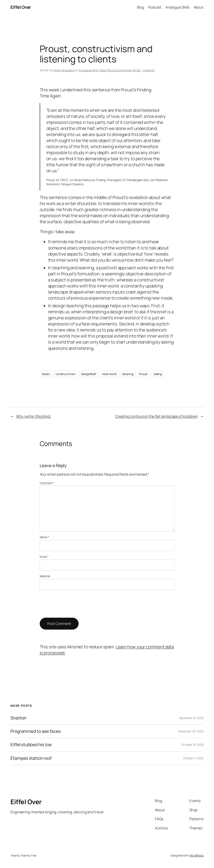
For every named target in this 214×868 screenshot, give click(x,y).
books (46, 374)
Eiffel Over (21, 7)
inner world (109, 374)
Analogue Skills (89, 70)
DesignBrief (89, 374)
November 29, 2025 (191, 731)
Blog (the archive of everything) (120, 70)
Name (44, 537)
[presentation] (71, 604)
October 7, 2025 (193, 758)
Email (44, 557)
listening (128, 374)
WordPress (197, 855)
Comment (47, 483)
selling (158, 374)
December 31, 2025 (191, 718)
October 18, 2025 (193, 745)
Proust (143, 374)
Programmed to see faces (36, 731)
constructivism (66, 374)
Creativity (149, 70)
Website (45, 576)
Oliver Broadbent (64, 70)
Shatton (18, 718)
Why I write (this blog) (34, 416)
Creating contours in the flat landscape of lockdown (157, 416)
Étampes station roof (31, 758)
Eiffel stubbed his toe (31, 745)
